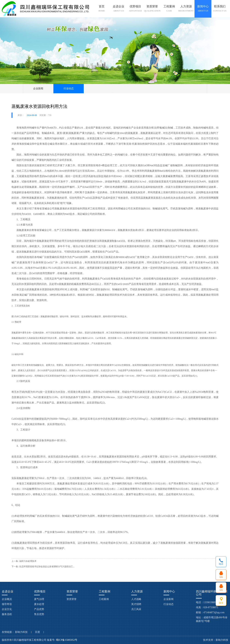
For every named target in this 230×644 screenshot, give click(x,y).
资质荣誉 (72, 599)
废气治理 (39, 599)
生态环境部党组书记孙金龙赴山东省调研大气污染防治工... (47, 567)
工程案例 (104, 599)
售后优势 (39, 614)
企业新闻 (38, 89)
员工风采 (136, 609)
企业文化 (7, 609)
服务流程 (7, 614)
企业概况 (7, 599)
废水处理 (39, 604)
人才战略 (136, 599)
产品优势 (39, 609)
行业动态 (69, 89)
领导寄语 (7, 604)
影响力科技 (21, 632)
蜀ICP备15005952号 (67, 640)
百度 (37, 632)
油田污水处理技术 (28, 561)
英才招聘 (136, 604)
